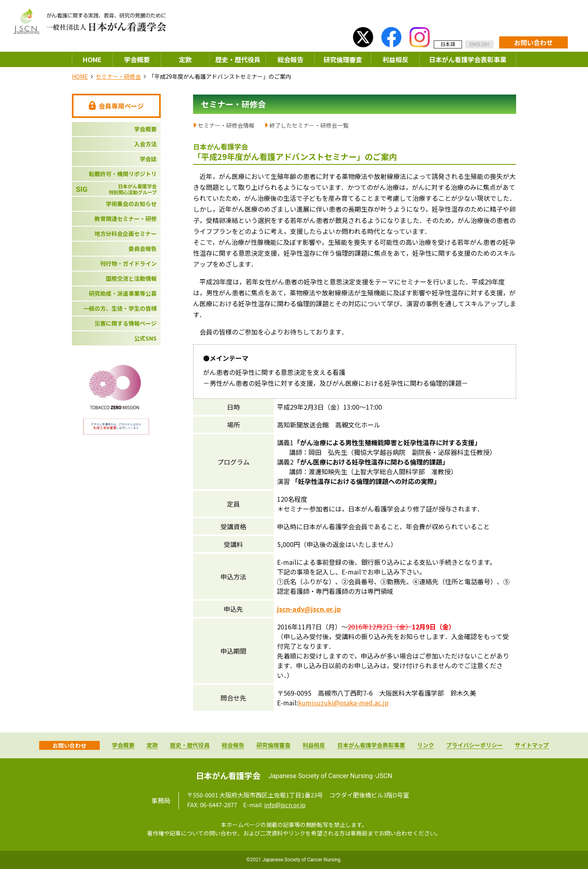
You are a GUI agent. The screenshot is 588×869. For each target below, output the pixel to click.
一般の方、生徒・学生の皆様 (120, 308)
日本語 (448, 44)
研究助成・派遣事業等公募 (123, 293)
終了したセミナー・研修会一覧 (309, 125)
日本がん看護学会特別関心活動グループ (116, 189)
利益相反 (395, 59)
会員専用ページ (116, 106)
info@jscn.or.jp (285, 805)
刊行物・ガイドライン (128, 263)
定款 (185, 59)
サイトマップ (532, 746)
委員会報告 (143, 248)
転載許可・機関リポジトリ (123, 174)
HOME (92, 59)
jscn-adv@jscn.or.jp (309, 609)
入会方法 (145, 144)
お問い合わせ (533, 42)
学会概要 (137, 59)
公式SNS (145, 338)
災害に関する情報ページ (126, 323)
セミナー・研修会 (118, 76)
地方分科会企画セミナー (126, 234)
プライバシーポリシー (475, 746)
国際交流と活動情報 (131, 278)
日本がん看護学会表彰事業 (468, 59)
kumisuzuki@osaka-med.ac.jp (343, 703)
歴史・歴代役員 (238, 59)
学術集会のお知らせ (131, 204)
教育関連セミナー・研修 (126, 219)
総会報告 (290, 59)
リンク (426, 746)
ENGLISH (480, 44)
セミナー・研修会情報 (226, 125)
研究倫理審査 (343, 59)
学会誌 (148, 159)
